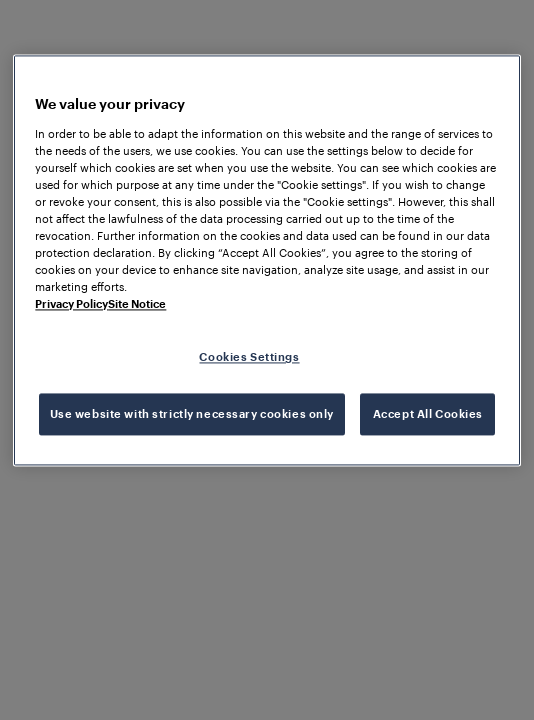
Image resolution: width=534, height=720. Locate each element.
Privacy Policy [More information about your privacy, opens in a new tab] (71, 304)
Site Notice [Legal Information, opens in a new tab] (137, 304)
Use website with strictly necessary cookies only (192, 414)
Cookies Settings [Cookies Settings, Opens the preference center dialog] (249, 357)
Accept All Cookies (428, 414)
